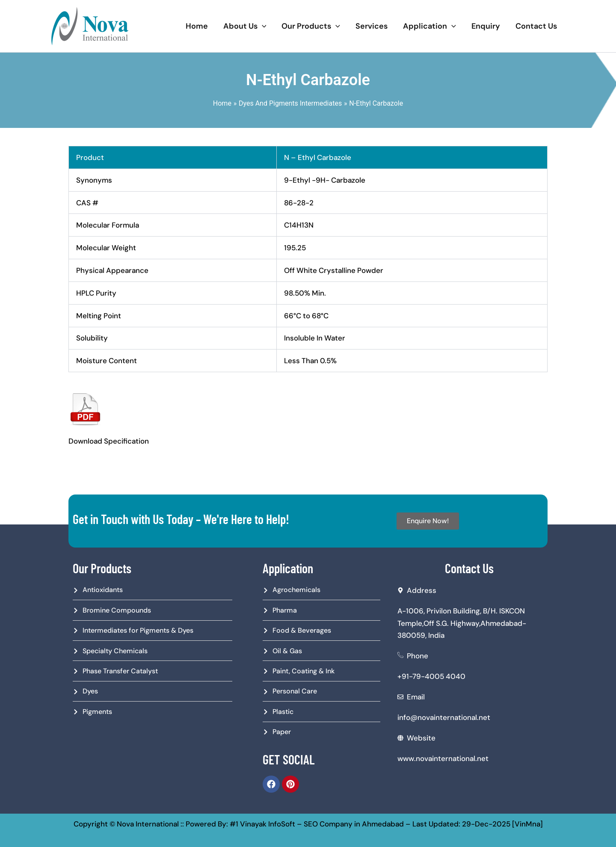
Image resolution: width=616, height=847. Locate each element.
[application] (262, 26)
